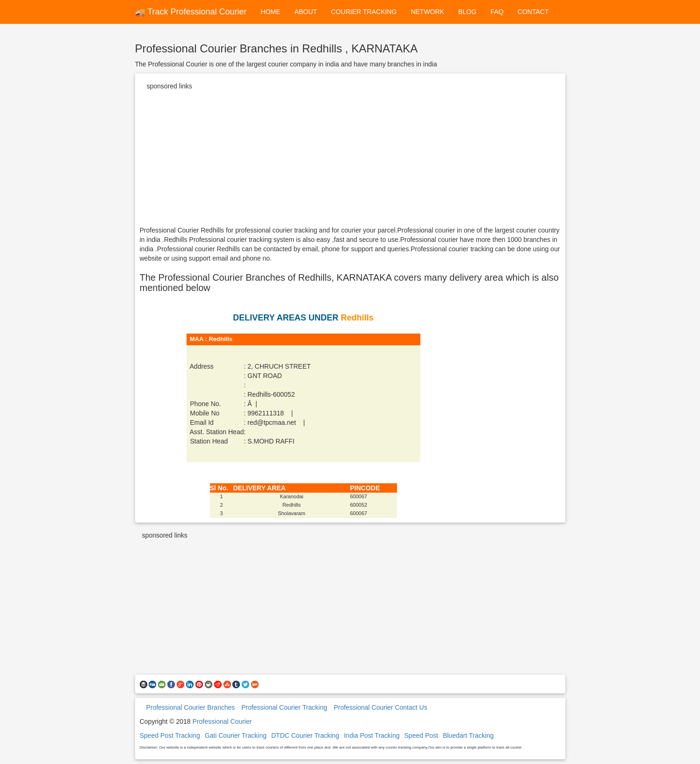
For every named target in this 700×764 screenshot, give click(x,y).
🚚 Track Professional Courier (191, 12)
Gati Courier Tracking (236, 735)
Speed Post (421, 735)
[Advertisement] (350, 160)
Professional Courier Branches (190, 707)
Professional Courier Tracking (284, 707)
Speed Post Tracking (170, 735)
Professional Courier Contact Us (381, 707)
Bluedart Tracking (468, 735)
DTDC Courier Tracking (305, 735)
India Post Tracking (372, 735)
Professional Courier (222, 721)
